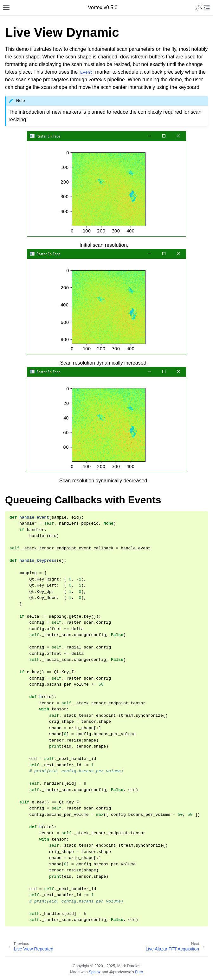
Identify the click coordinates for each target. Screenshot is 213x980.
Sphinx (95, 972)
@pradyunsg (120, 972)
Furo (139, 972)
